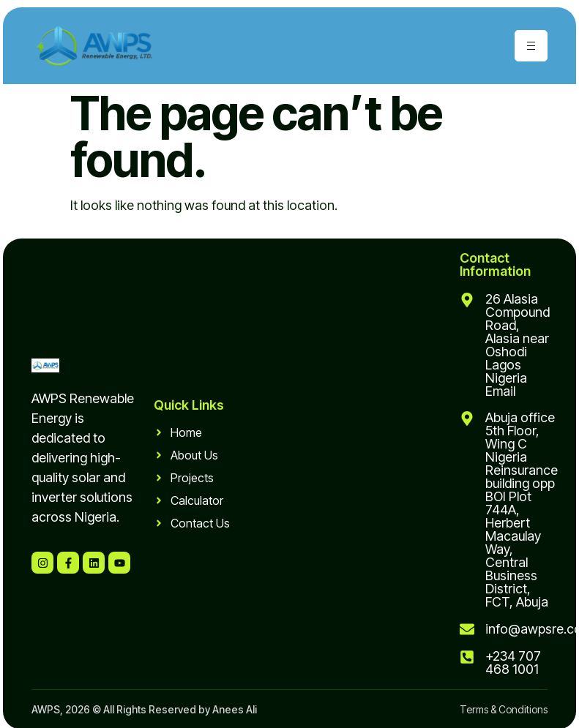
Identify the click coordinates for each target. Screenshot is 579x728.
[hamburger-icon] (531, 46)
